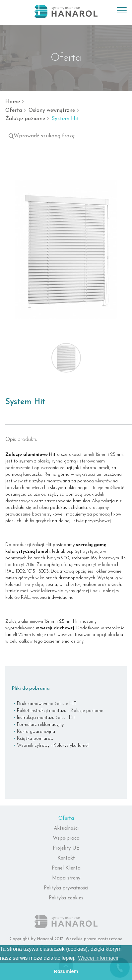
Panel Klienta (66, 868)
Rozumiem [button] (66, 971)
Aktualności (66, 829)
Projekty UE (66, 848)
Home (13, 102)
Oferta (14, 110)
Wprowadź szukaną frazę (44, 136)
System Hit (65, 119)
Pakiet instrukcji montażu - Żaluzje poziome (60, 711)
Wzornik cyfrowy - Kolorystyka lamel (53, 746)
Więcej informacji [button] (98, 958)
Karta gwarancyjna (36, 732)
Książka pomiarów (35, 739)
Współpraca (66, 839)
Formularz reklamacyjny (40, 725)
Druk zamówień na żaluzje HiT (47, 704)
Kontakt (66, 858)
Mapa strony (66, 878)
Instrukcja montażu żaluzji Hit (46, 718)
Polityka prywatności (66, 888)
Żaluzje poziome (25, 119)
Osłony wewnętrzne (52, 110)
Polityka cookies (66, 898)
